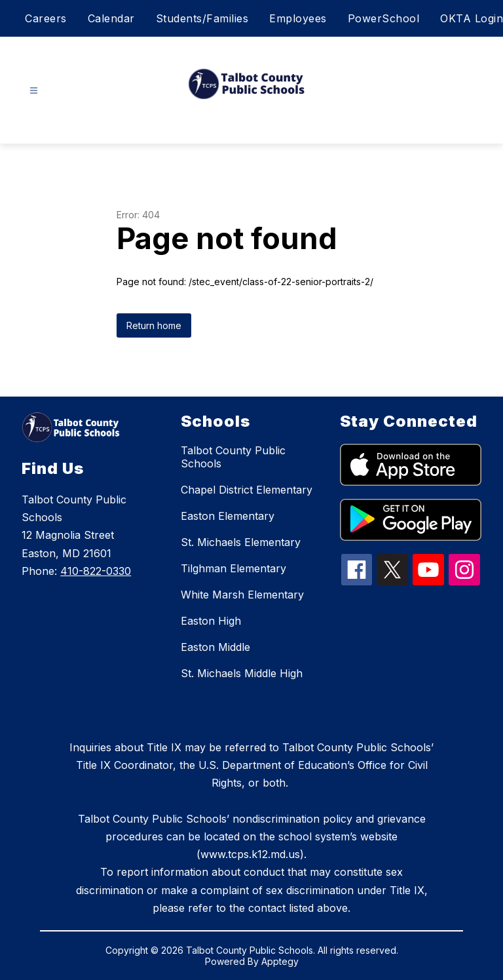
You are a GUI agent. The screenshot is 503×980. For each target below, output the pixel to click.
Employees (298, 18)
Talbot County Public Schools (233, 457)
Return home (154, 325)
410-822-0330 (96, 571)
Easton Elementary (228, 516)
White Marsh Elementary (242, 595)
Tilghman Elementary (233, 568)
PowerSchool (384, 18)
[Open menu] (34, 91)
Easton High (211, 621)
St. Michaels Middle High (242, 673)
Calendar (111, 18)
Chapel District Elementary (247, 490)
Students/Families (202, 18)
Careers (46, 18)
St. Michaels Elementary (241, 542)
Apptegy (280, 961)
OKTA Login (472, 18)
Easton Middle (215, 647)
